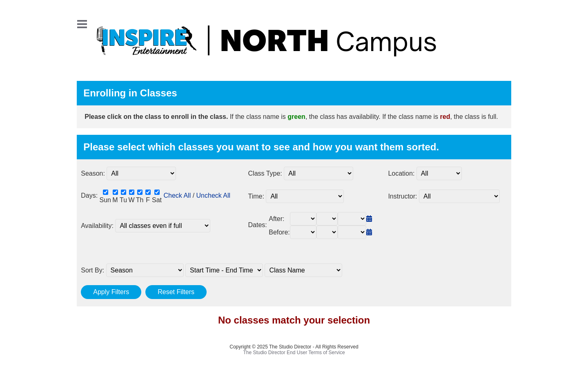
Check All (177, 195)
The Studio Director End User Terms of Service (294, 353)
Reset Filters (176, 292)
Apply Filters (111, 292)
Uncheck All (214, 195)
